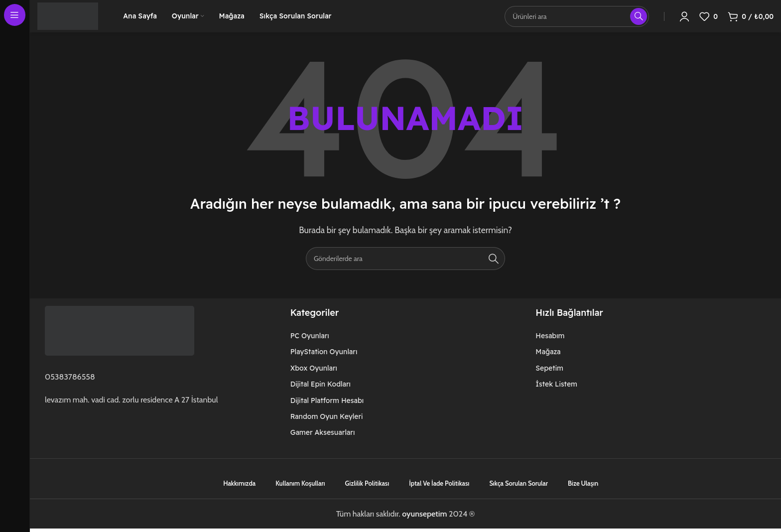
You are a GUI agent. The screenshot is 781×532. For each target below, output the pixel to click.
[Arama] (405, 271)
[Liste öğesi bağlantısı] (349, 348)
